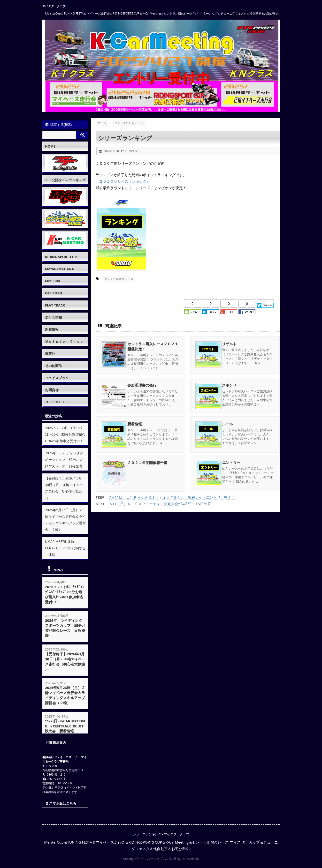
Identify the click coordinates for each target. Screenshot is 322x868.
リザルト (229, 344)
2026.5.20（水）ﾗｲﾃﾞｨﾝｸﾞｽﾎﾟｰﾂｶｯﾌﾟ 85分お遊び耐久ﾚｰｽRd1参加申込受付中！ (65, 434)
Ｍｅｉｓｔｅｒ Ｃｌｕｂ (64, 341)
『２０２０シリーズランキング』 (123, 181)
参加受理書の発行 (142, 385)
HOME (50, 146)
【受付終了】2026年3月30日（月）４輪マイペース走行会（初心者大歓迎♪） (65, 662)
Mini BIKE (53, 281)
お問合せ (52, 390)
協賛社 (50, 354)
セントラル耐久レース (119, 279)
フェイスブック (57, 378)
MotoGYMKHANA (59, 269)
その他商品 (54, 366)
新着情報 (135, 424)
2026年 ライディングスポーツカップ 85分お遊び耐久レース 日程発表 (64, 460)
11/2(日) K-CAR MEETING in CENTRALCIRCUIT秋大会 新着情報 (65, 726)
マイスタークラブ (54, 6)
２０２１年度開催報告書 (147, 462)
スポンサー (231, 385)
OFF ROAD (54, 293)
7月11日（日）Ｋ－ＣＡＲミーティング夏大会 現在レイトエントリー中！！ (172, 497)
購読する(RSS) (58, 124)
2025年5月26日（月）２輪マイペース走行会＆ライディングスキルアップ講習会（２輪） (65, 695)
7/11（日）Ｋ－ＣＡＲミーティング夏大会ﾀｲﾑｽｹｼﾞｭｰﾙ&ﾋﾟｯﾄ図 (160, 503)
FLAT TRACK (55, 305)
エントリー (231, 462)
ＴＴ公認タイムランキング (65, 180)
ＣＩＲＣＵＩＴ (57, 402)
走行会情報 (54, 317)
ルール (227, 424)
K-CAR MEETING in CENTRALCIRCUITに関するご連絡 (65, 548)
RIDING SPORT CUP (61, 257)
